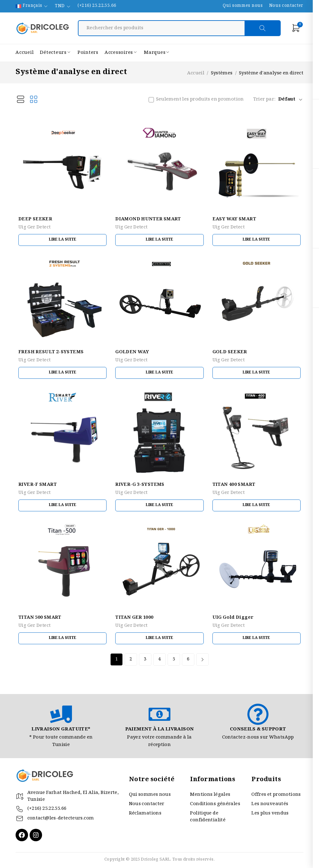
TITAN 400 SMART (234, 485)
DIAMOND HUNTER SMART (148, 219)
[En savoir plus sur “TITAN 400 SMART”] (257, 505)
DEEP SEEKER (35, 219)
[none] (32, 6)
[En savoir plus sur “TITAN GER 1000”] (159, 638)
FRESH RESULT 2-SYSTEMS (51, 352)
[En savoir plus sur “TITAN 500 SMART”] (62, 638)
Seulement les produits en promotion (200, 100)
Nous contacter (286, 6)
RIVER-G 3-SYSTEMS (140, 485)
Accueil (196, 73)
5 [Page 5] (174, 659)
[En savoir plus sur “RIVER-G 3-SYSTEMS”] (159, 505)
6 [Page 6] (188, 659)
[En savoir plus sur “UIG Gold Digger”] (257, 638)
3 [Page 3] (145, 659)
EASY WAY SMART (234, 219)
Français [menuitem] (32, 6)
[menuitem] (32, 6)
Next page (202, 659)
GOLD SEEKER (230, 352)
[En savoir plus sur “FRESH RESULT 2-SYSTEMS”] (62, 373)
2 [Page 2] (131, 659)
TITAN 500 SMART (40, 618)
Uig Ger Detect (34, 228)
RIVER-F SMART (38, 485)
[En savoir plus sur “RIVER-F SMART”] (62, 505)
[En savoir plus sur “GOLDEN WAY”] (159, 373)
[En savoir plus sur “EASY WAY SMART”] (257, 240)
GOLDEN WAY (132, 352)
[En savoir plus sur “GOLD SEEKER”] (257, 373)
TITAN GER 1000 (134, 618)
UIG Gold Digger (233, 618)
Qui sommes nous (243, 6)
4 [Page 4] (159, 659)
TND (60, 6)
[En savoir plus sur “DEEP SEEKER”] (62, 240)
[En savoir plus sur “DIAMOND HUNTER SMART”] (159, 240)
